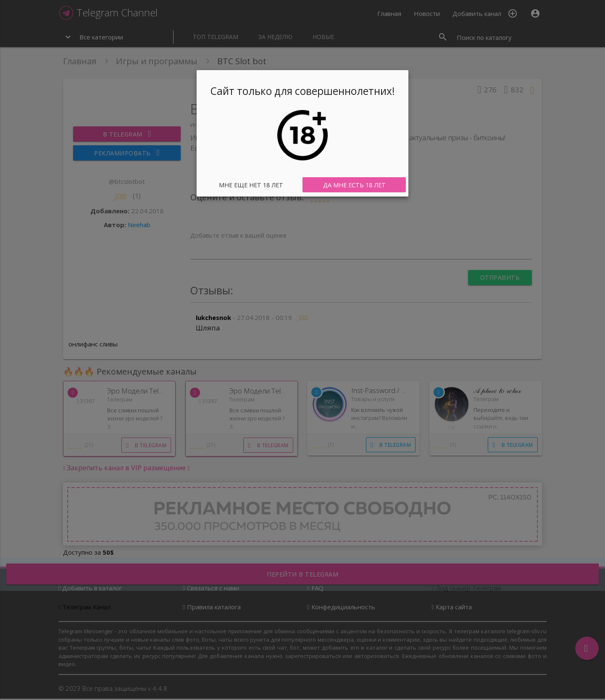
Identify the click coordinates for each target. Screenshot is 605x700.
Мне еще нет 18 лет (251, 185)
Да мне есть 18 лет (354, 185)
